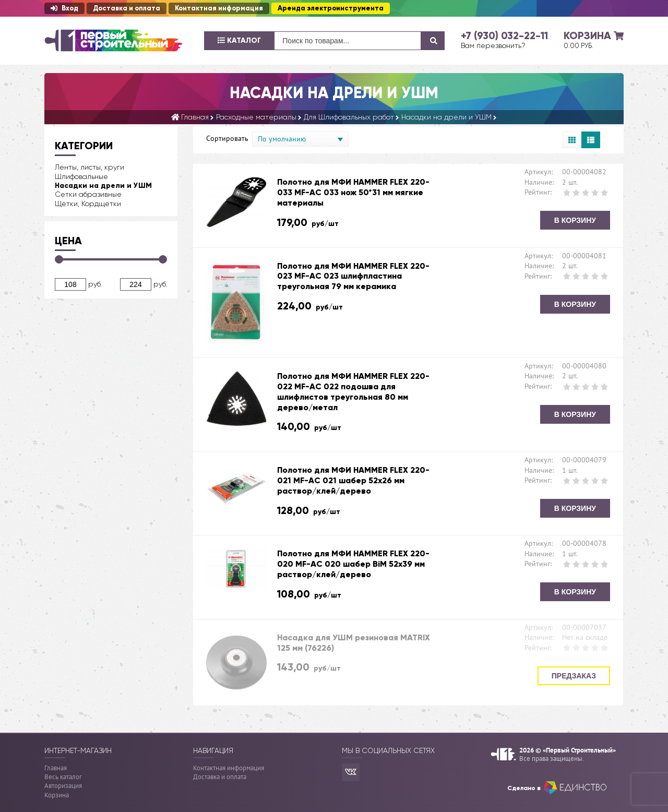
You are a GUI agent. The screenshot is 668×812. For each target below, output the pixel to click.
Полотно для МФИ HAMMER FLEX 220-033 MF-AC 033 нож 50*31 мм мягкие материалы (353, 192)
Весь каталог (63, 777)
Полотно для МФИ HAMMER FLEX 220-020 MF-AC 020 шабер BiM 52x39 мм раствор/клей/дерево (353, 564)
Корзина (57, 795)
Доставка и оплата (127, 8)
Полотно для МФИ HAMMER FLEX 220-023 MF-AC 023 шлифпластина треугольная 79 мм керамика (353, 276)
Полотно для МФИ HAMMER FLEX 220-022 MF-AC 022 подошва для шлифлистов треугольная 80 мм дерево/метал (353, 391)
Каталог (239, 40)
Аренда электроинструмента (331, 8)
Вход (64, 8)
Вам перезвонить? (493, 45)
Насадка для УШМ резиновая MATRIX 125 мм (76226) (354, 643)
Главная (56, 768)
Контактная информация (219, 8)
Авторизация (63, 786)
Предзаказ (574, 676)
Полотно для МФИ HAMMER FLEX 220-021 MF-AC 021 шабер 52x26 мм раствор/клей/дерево (353, 480)
